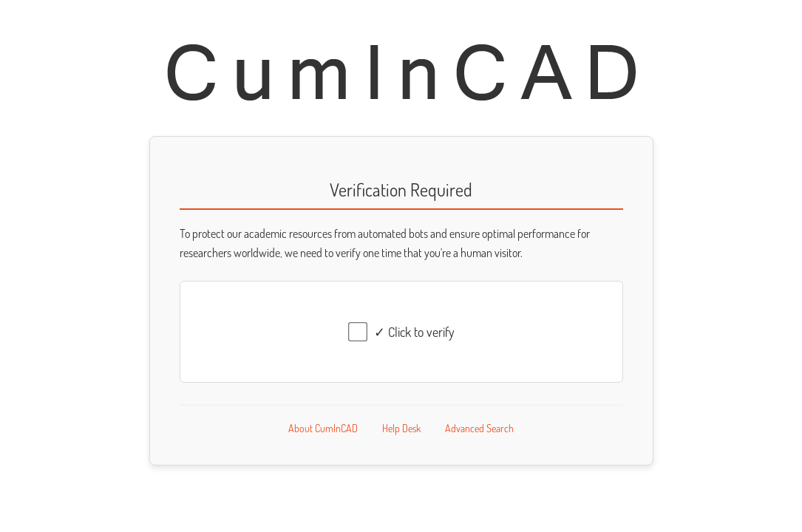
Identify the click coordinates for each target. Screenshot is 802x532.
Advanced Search (479, 428)
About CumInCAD (323, 428)
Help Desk (401, 428)
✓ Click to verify (414, 332)
